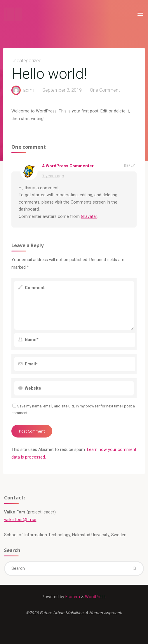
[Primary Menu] (140, 14)
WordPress (95, 597)
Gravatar (89, 217)
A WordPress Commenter (68, 166)
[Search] (134, 568)
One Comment (105, 90)
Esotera (72, 597)
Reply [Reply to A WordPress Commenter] (130, 165)
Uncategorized (26, 61)
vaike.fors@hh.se (20, 520)
